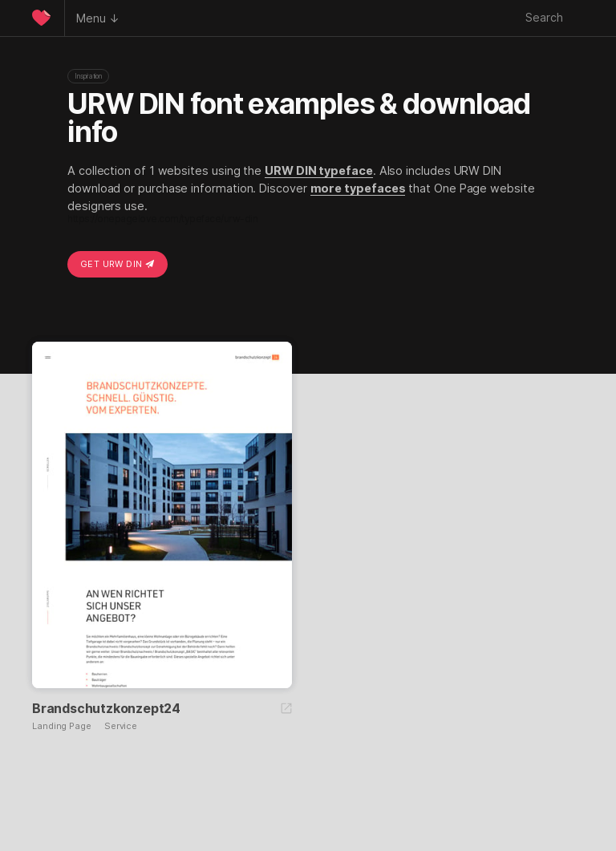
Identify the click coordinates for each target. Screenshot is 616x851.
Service (121, 726)
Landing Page (62, 726)
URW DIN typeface (319, 170)
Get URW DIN (118, 264)
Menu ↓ (98, 18)
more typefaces (358, 188)
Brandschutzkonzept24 (106, 708)
